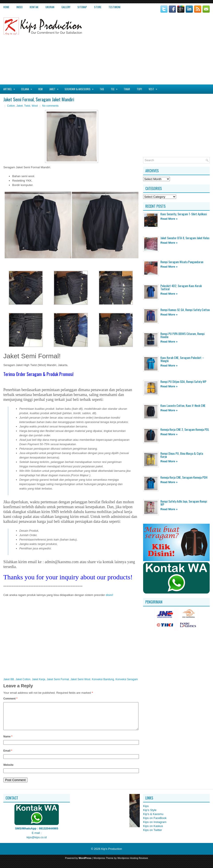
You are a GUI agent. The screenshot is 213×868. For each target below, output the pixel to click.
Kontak (34, 7)
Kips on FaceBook (155, 823)
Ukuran (50, 7)
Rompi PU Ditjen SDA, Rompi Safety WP (183, 381)
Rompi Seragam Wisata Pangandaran (182, 262)
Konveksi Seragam (127, 679)
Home (6, 7)
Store (98, 7)
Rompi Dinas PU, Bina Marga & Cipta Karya (182, 455)
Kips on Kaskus (153, 831)
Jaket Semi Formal (58, 679)
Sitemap (82, 7)
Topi (139, 89)
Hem (40, 89)
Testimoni (114, 7)
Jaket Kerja (39, 679)
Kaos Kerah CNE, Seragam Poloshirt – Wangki (182, 359)
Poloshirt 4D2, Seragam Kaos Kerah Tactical (181, 287)
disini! (109, 595)
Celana (28, 88)
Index (20, 7)
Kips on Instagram (155, 827)
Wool (35, 106)
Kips (146, 811)
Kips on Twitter (153, 835)
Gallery (66, 7)
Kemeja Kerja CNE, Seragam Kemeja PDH (184, 477)
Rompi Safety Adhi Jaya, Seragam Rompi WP (184, 503)
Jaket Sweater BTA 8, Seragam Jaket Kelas (185, 238)
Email (8, 756)
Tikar (127, 89)
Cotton (11, 106)
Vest (154, 88)
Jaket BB (9, 679)
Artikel (11, 88)
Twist (27, 106)
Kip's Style (150, 815)
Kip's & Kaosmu (153, 819)
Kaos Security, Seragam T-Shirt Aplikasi (184, 214)
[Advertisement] (171, 49)
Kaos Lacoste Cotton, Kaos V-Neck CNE (183, 405)
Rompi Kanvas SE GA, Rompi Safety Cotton (185, 310)
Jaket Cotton (23, 679)
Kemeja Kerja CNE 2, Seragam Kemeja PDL (185, 429)
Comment (10, 699)
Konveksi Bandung (103, 679)
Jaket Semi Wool (80, 679)
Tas (102, 89)
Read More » (169, 219)
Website (8, 770)
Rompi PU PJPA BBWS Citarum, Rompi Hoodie (182, 335)
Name (8, 742)
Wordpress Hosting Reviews (133, 863)
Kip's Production (112, 854)
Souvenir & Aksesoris (80, 88)
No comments (50, 106)
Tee (115, 88)
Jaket (55, 88)
